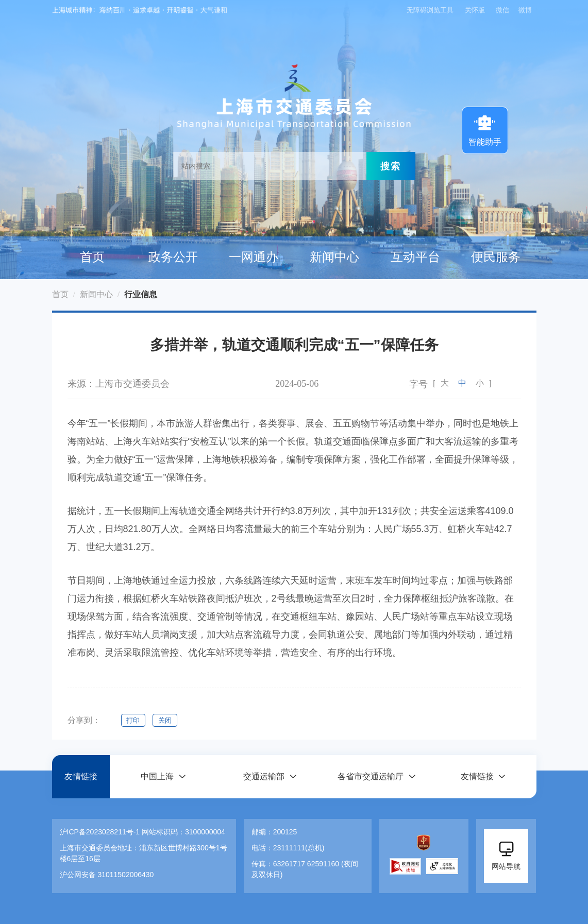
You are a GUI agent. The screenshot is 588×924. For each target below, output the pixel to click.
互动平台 (415, 257)
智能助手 (485, 129)
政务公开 (173, 257)
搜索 (391, 166)
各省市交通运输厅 (371, 776)
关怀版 (475, 10)
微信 (502, 10)
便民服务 (496, 257)
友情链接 (81, 776)
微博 (525, 10)
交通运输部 (264, 776)
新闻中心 (334, 257)
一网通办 (254, 257)
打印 (133, 720)
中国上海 (157, 776)
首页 (92, 257)
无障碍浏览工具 (430, 10)
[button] (163, 776)
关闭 (165, 720)
